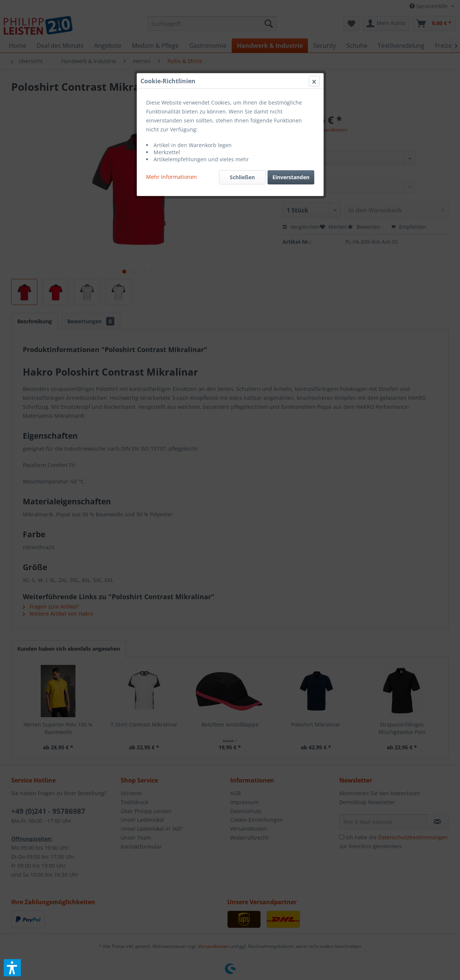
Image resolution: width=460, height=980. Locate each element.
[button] (12, 968)
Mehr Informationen (172, 177)
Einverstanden (291, 177)
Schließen (242, 177)
